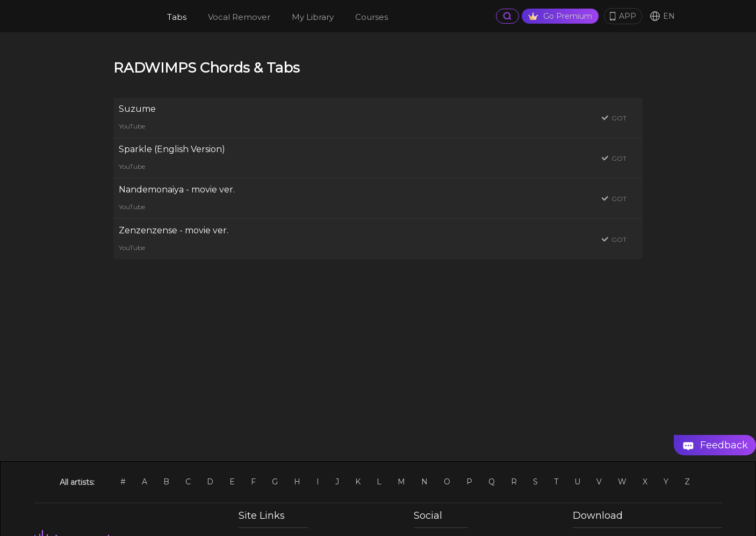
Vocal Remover (239, 17)
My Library (313, 17)
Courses (372, 17)
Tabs (177, 17)
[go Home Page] (112, 16)
